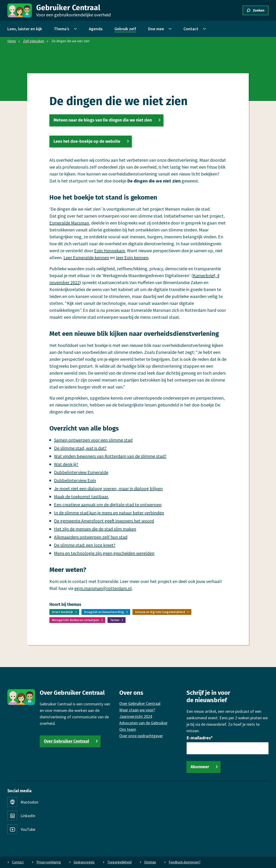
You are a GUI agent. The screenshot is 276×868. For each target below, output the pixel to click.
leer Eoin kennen (132, 257)
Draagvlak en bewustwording (104, 612)
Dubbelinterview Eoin (75, 480)
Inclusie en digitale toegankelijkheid (160, 612)
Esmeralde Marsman (69, 223)
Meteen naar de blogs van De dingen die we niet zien (103, 120)
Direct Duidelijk (62, 612)
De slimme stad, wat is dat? (80, 448)
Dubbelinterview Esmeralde (81, 472)
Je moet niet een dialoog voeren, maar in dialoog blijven (108, 488)
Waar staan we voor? (137, 710)
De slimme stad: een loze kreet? (85, 545)
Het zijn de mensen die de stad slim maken (95, 529)
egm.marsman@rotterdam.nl (103, 588)
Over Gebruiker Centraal (66, 741)
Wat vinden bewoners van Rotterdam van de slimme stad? (110, 456)
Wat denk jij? (66, 464)
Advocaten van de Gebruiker (143, 723)
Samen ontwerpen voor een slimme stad (93, 440)
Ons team (128, 729)
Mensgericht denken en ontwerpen (75, 620)
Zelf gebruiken (34, 41)
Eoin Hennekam (110, 250)
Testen (115, 620)
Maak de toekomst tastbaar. (81, 496)
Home (12, 41)
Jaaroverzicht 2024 (136, 716)
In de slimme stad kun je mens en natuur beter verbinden (109, 513)
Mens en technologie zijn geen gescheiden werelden (104, 553)
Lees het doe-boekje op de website (87, 141)
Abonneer (200, 767)
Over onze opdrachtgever (141, 736)
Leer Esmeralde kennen (86, 257)
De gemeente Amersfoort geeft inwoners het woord (104, 521)
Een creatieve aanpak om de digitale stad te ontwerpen (108, 505)
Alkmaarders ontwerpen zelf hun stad (91, 537)
